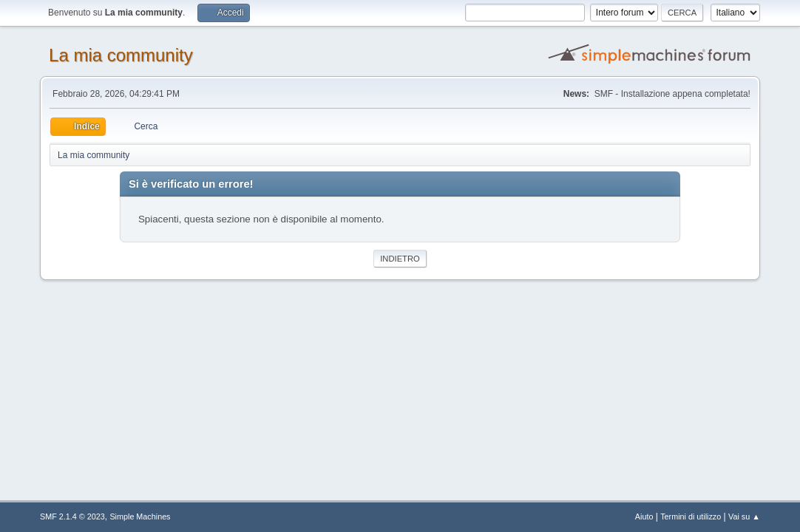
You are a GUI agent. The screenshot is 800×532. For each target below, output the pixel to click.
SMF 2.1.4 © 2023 (72, 516)
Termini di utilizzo (691, 516)
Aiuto (644, 516)
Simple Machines (140, 516)
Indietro (400, 259)
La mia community (121, 55)
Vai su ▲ (744, 516)
